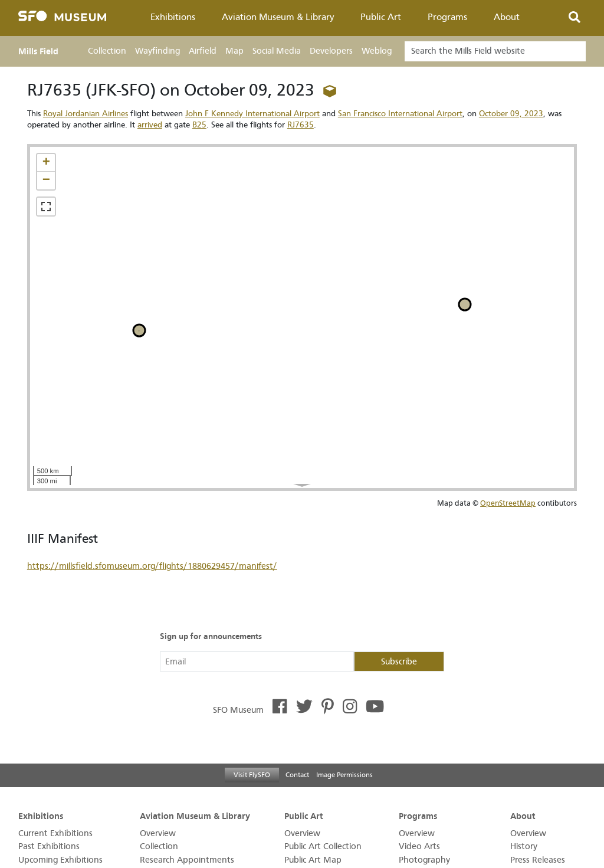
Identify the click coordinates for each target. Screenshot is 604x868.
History (524, 846)
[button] (46, 163)
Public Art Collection (323, 846)
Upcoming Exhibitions (60, 860)
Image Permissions (344, 775)
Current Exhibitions (55, 833)
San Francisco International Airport (400, 114)
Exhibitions (173, 17)
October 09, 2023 (511, 114)
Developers (331, 51)
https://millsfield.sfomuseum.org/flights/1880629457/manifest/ (152, 566)
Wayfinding (157, 51)
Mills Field (38, 51)
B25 (199, 125)
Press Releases (538, 860)
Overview (158, 833)
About (507, 17)
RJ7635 (301, 125)
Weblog (377, 51)
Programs (447, 17)
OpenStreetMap (508, 503)
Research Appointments (187, 860)
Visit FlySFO (252, 775)
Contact (297, 775)
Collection (107, 51)
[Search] (495, 51)
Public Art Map (313, 860)
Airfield (203, 51)
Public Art (381, 17)
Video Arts (419, 846)
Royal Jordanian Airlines (86, 114)
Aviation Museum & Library (278, 17)
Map (234, 51)
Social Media (277, 51)
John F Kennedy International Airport (252, 114)
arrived (150, 125)
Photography (424, 860)
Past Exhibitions (49, 846)
